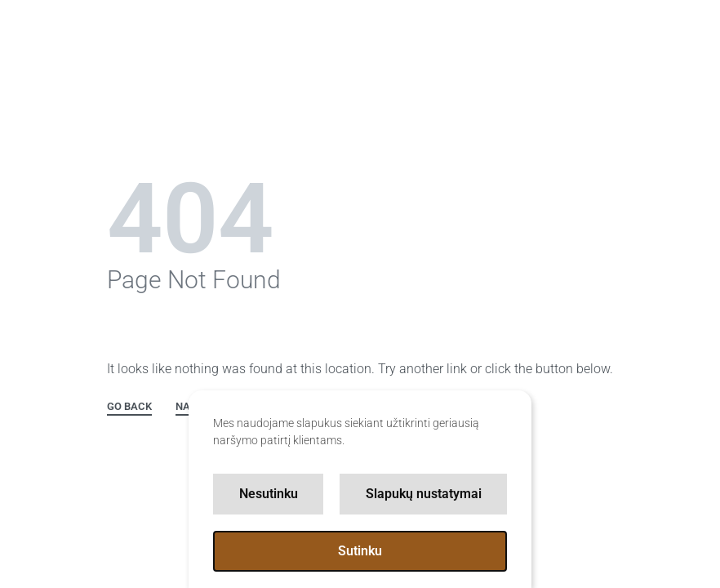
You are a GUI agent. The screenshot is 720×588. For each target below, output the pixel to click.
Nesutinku (269, 494)
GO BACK (129, 407)
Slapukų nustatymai (424, 494)
